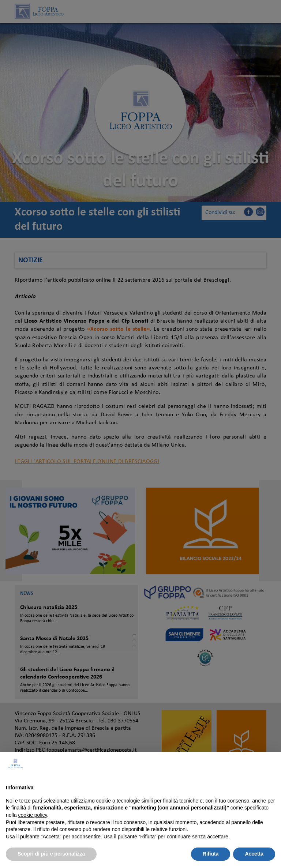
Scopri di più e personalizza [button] (51, 854)
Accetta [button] (254, 854)
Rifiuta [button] (211, 854)
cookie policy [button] (32, 815)
